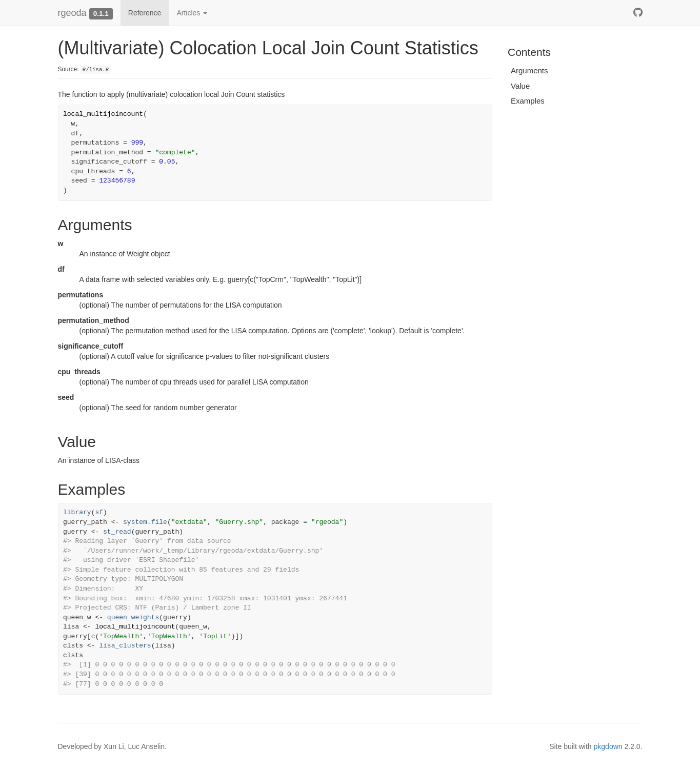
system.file (145, 522)
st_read (117, 532)
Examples (528, 101)
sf (99, 512)
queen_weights (133, 617)
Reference (145, 13)
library (77, 512)
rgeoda (72, 13)
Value (520, 86)
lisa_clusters (125, 646)
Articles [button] (192, 13)
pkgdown (608, 746)
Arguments (529, 70)
